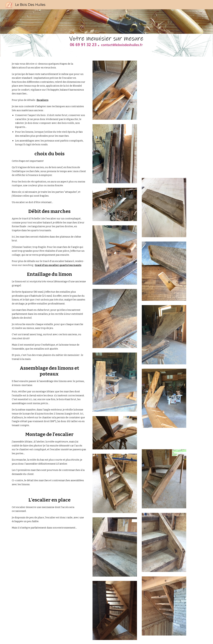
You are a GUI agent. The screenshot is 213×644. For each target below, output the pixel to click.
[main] (49, 305)
